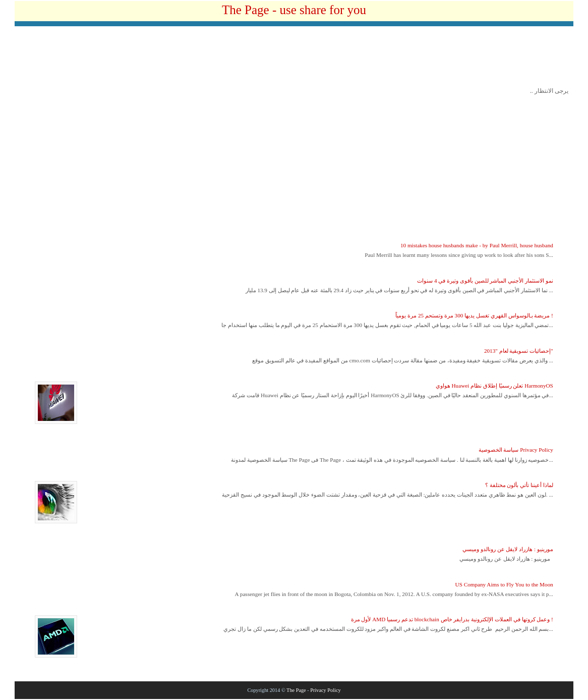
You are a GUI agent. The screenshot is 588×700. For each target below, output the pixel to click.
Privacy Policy (325, 690)
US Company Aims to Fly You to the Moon (504, 584)
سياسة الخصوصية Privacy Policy (516, 450)
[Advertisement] (294, 59)
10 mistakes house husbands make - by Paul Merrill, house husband (477, 245)
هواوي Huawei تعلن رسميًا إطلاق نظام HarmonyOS (494, 386)
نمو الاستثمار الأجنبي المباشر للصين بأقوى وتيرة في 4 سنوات (485, 281)
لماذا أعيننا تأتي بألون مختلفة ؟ (519, 485)
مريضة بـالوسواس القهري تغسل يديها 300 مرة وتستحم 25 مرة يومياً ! (474, 315)
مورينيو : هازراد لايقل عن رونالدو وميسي (508, 549)
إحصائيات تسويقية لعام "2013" (519, 351)
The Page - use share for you (294, 10)
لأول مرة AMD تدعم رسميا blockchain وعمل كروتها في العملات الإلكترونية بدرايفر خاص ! (452, 619)
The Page (296, 690)
